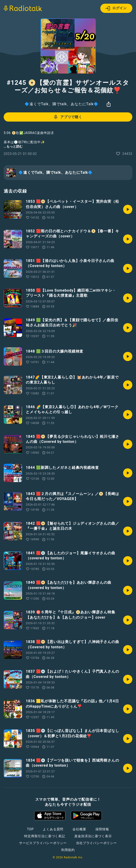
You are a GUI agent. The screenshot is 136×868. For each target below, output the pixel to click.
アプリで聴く (68, 117)
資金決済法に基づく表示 (93, 836)
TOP (30, 829)
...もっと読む (13, 146)
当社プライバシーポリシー (96, 843)
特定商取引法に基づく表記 (45, 836)
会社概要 (79, 829)
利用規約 (68, 850)
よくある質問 (53, 829)
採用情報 (102, 829)
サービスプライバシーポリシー (43, 843)
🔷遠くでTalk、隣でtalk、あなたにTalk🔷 (62, 104)
